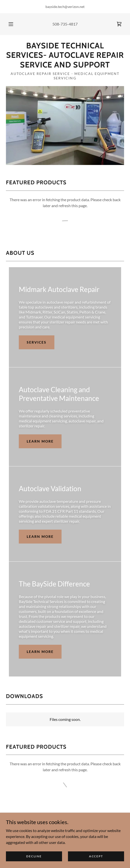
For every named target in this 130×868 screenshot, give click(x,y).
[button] (11, 24)
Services (37, 342)
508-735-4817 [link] (65, 24)
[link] (119, 24)
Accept (96, 859)
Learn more (40, 441)
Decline (34, 859)
